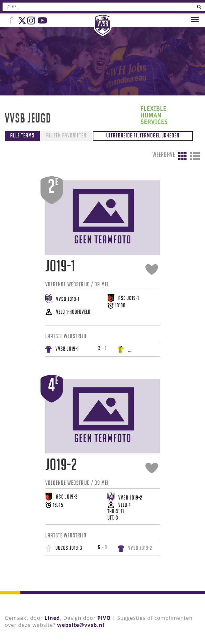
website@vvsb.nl (81, 625)
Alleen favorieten (66, 135)
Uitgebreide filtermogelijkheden (143, 135)
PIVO (104, 618)
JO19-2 (61, 464)
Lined (52, 618)
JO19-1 (60, 266)
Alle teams (22, 135)
